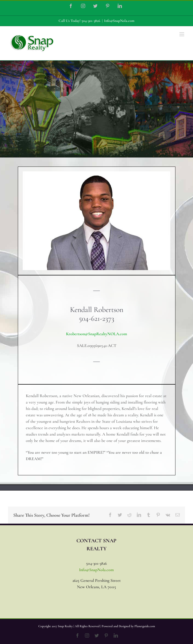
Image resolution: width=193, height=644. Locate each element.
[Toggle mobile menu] (182, 34)
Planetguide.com (145, 626)
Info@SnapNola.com (119, 21)
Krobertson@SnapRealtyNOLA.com (96, 334)
